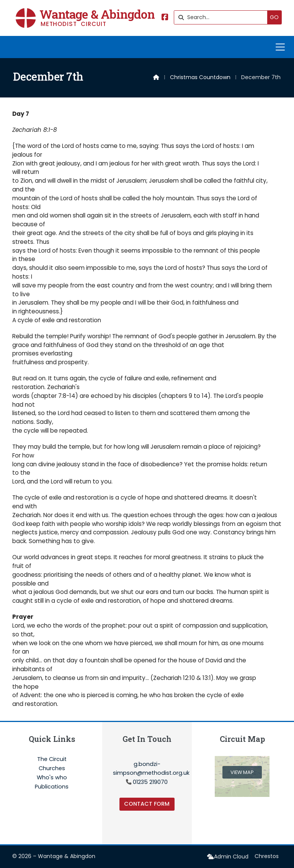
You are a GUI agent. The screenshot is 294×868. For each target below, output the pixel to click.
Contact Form (147, 804)
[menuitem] (228, 857)
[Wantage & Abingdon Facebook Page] (165, 18)
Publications (52, 787)
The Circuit (52, 759)
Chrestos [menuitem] (267, 856)
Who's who (52, 778)
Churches (52, 769)
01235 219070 (150, 782)
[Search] (223, 17)
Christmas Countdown (200, 77)
